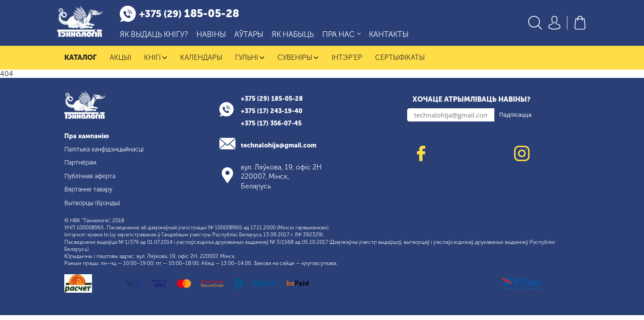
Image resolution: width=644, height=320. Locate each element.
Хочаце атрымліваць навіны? (471, 104)
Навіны (220, 37)
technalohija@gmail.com (284, 150)
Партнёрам (83, 167)
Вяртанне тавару (91, 194)
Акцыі (120, 62)
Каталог (80, 62)
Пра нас (351, 37)
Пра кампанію (89, 141)
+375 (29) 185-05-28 (275, 103)
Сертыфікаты (400, 62)
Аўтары (258, 37)
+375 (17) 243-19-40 (275, 116)
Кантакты (398, 37)
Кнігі (156, 62)
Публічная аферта (93, 181)
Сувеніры (298, 62)
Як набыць (302, 37)
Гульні (250, 62)
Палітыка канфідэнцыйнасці (110, 154)
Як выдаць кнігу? (163, 37)
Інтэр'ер (347, 62)
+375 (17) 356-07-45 (274, 128)
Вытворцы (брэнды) (96, 208)
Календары (201, 62)
